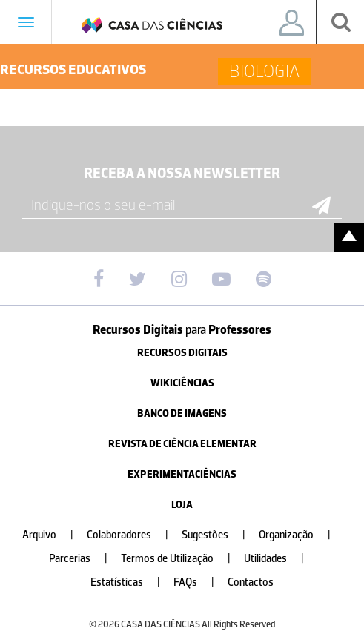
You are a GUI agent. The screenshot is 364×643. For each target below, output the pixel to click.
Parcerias (84, 559)
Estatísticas (131, 583)
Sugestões (219, 535)
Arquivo (54, 535)
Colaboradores (133, 535)
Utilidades (280, 559)
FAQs (200, 583)
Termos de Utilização (182, 559)
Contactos (251, 583)
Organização (301, 535)
